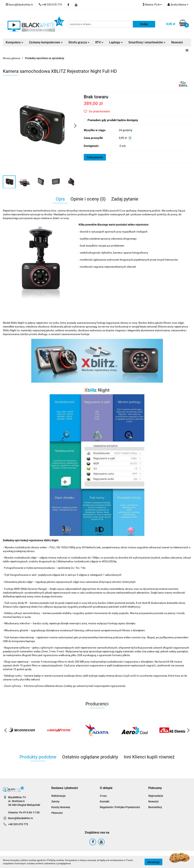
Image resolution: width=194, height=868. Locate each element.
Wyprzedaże (156, 796)
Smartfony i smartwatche (147, 42)
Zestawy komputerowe (46, 42)
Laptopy (116, 42)
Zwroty (55, 801)
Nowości (177, 42)
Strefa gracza (79, 42)
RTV (99, 42)
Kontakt (105, 801)
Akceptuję (153, 862)
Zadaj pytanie (95, 157)
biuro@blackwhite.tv (21, 818)
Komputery (14, 42)
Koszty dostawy (61, 807)
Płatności (57, 813)
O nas (103, 796)
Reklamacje (58, 796)
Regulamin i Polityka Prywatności (120, 807)
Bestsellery (155, 807)
